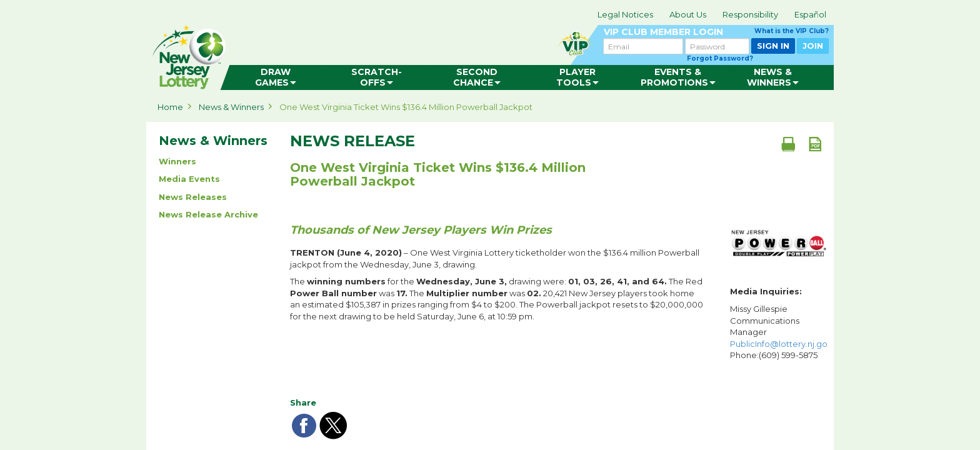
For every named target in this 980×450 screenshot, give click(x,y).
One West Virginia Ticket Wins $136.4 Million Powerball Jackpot (406, 107)
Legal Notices (625, 14)
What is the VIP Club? (792, 31)
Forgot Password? (720, 58)
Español (810, 14)
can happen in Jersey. (346, 54)
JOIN (813, 46)
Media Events (189, 179)
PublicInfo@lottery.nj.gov (781, 344)
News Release (352, 141)
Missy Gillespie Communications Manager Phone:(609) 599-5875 (779, 332)
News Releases (193, 197)
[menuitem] (275, 77)
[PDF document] (815, 144)
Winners (177, 161)
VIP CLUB (716, 32)
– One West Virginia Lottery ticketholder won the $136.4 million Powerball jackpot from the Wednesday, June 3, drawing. (495, 258)
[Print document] (788, 144)
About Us (688, 14)
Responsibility (750, 14)
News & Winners (231, 107)
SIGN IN (773, 46)
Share (303, 402)
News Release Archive (208, 214)
